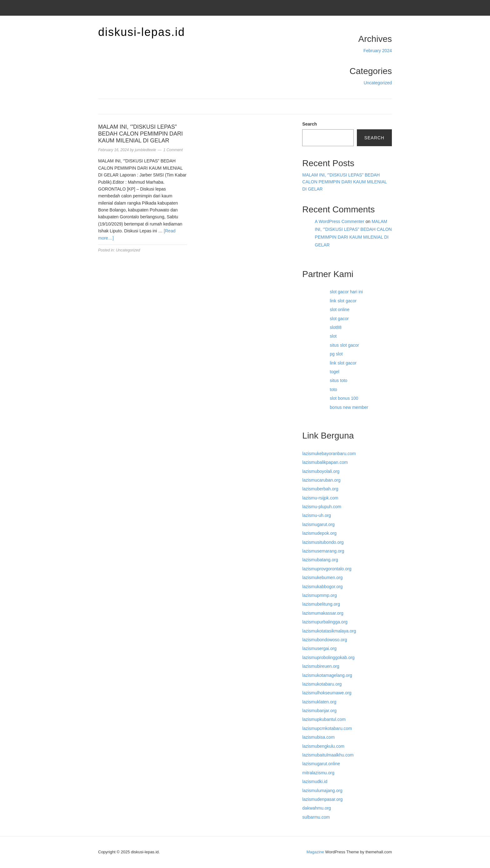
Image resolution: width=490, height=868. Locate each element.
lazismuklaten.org (319, 702)
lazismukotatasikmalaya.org (329, 631)
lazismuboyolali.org (321, 471)
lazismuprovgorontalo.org (327, 569)
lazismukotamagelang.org (327, 675)
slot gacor (339, 319)
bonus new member (349, 407)
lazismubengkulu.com (323, 746)
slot (333, 336)
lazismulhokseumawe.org (327, 693)
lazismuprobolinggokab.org (328, 657)
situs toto (338, 380)
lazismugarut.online (321, 764)
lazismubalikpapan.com (325, 462)
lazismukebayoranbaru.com (329, 454)
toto (333, 389)
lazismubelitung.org (321, 604)
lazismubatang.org (320, 560)
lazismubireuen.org (321, 666)
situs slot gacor (344, 345)
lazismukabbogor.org (322, 587)
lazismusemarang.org (323, 551)
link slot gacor (343, 301)
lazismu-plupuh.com (322, 507)
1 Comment (173, 150)
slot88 (335, 327)
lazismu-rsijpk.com (320, 498)
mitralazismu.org (318, 773)
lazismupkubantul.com (324, 719)
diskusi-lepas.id (142, 32)
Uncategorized (378, 83)
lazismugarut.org (318, 524)
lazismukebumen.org (322, 578)
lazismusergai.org (319, 648)
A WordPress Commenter (339, 221)
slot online (340, 310)
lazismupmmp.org (319, 595)
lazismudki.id (315, 781)
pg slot (336, 354)
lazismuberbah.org (320, 489)
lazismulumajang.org (322, 791)
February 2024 (378, 51)
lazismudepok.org (319, 533)
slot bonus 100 (344, 398)
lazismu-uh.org (317, 515)
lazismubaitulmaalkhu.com (328, 755)
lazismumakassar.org (323, 613)
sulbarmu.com (316, 817)
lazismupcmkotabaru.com (327, 728)
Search (310, 124)
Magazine (315, 852)
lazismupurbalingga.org (325, 622)
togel (334, 372)
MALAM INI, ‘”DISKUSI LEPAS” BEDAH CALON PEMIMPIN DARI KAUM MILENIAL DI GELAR (140, 134)
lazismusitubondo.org (323, 542)
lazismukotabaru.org (322, 684)
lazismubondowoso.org (325, 640)
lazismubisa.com (318, 737)
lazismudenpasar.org (322, 799)
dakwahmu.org (317, 808)
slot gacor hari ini (346, 292)
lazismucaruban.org (321, 480)
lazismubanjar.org (319, 711)
